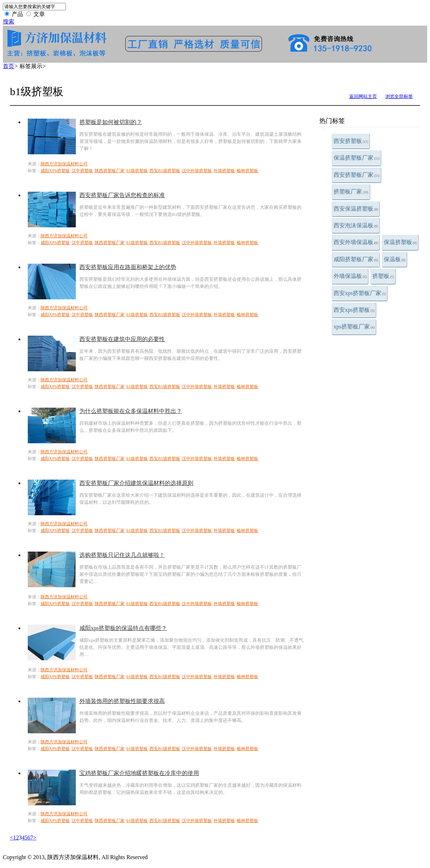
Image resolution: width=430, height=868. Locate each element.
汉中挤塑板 (82, 171)
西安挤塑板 (351, 141)
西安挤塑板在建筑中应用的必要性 (122, 339)
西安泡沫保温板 (356, 225)
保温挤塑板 (400, 242)
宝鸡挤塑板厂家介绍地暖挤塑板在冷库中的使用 (139, 773)
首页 (9, 66)
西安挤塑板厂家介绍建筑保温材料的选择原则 (136, 483)
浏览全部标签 (399, 96)
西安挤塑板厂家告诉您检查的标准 (122, 195)
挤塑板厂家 (351, 192)
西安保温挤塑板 (356, 209)
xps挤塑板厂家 (354, 327)
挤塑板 (383, 276)
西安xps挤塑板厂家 (360, 293)
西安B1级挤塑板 (165, 171)
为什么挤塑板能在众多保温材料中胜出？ (131, 411)
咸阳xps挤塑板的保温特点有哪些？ (123, 628)
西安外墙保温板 (356, 242)
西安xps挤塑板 (354, 310)
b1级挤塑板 (137, 171)
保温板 (395, 259)
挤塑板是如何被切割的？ (111, 122)
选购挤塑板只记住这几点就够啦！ (122, 555)
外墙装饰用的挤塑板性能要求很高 (122, 701)
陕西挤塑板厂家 (110, 171)
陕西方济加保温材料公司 (64, 164)
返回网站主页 (363, 96)
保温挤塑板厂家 (356, 158)
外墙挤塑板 (224, 171)
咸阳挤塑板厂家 (356, 259)
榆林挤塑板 (247, 171)
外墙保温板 (350, 276)
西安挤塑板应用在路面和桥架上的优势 (128, 267)
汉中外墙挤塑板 (197, 171)
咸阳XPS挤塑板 (55, 171)
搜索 (9, 22)
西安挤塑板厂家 (356, 175)
